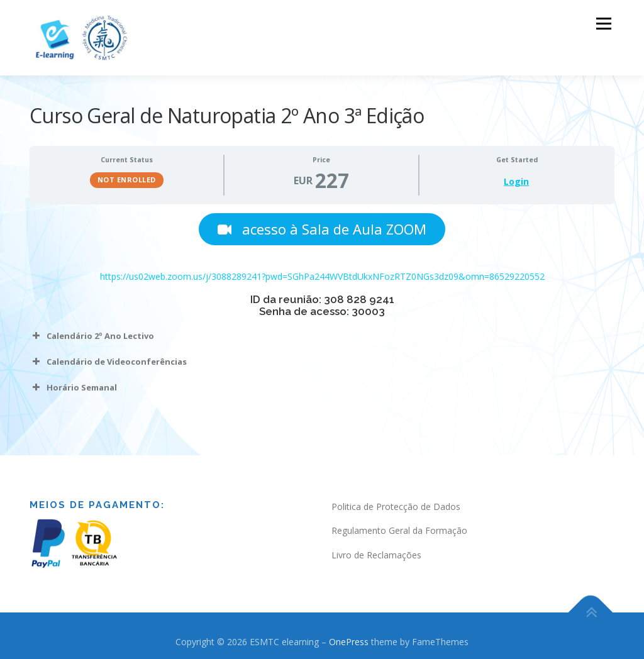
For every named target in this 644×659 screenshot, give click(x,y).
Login (516, 182)
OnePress (349, 642)
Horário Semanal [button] (73, 387)
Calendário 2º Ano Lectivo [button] (92, 336)
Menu (603, 24)
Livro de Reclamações (376, 555)
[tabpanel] (322, 306)
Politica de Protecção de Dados (396, 507)
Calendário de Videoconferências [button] (108, 362)
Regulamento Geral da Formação (399, 530)
